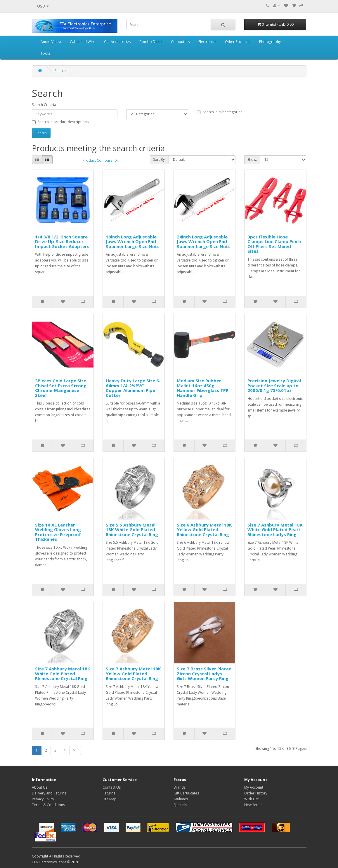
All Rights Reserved (65, 856)
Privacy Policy (43, 799)
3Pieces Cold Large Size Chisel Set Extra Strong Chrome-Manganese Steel (61, 388)
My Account (254, 787)
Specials (180, 805)
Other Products (238, 42)
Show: (252, 160)
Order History (256, 793)
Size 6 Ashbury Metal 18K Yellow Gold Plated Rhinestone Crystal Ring (204, 530)
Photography (270, 42)
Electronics (207, 42)
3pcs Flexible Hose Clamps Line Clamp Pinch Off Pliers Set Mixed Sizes (274, 244)
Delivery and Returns (49, 793)
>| (75, 750)
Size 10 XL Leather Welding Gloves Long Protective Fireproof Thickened (58, 532)
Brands (180, 787)
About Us (40, 787)
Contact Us (112, 787)
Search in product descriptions (60, 122)
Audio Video (51, 42)
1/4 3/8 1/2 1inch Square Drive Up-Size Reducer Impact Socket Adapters (62, 242)
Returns (109, 793)
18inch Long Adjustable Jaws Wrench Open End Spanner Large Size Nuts (133, 242)
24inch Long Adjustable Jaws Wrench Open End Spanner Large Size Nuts (204, 242)
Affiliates (181, 799)
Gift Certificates (186, 793)
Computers (180, 42)
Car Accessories (117, 42)
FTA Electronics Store (49, 862)
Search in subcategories (220, 112)
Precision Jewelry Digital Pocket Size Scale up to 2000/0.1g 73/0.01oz (274, 385)
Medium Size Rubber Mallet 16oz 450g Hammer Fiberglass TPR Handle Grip (203, 388)
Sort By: (159, 160)
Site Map (110, 799)
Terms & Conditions (48, 805)
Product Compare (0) (100, 160)
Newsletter (253, 805)
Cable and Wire (83, 42)
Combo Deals (151, 42)
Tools (45, 53)
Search (60, 71)
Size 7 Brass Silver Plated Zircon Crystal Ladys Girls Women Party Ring (204, 673)
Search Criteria (44, 105)
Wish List (251, 799)
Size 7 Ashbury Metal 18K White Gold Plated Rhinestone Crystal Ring (63, 673)
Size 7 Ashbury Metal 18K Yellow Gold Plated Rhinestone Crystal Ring (133, 673)
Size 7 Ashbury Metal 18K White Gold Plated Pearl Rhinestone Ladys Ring (275, 530)
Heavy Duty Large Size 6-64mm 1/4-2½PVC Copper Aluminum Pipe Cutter (133, 388)
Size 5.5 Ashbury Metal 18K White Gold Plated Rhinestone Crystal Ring (132, 530)
